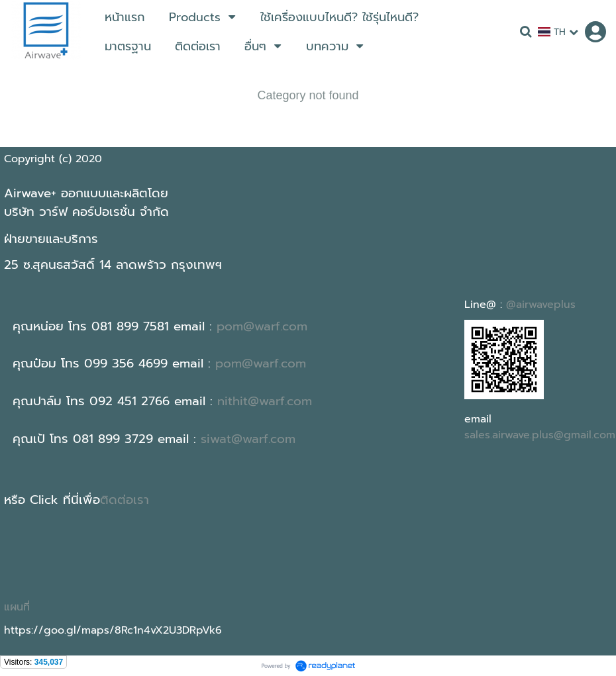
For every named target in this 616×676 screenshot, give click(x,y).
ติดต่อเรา (125, 500)
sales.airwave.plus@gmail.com (540, 435)
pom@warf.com (262, 326)
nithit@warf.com (265, 401)
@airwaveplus (541, 305)
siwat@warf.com (248, 439)
